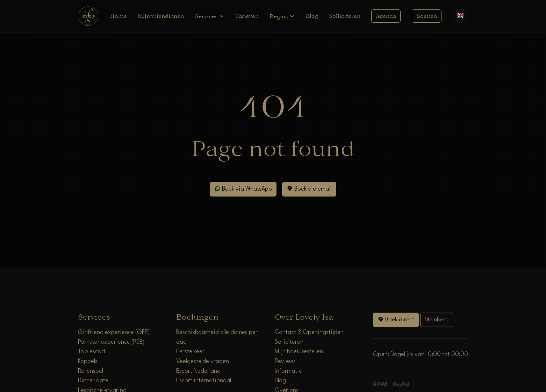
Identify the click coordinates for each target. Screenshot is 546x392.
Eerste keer (190, 352)
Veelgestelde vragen (203, 361)
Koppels (88, 361)
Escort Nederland (198, 371)
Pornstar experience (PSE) (111, 342)
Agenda (386, 16)
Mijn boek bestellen (299, 352)
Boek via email (309, 189)
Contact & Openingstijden (309, 332)
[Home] (88, 16)
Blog (312, 16)
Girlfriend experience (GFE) (114, 332)
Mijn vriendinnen (161, 16)
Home (118, 16)
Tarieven (247, 16)
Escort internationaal (204, 381)
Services (210, 16)
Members (436, 320)
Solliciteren (345, 16)
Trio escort (92, 352)
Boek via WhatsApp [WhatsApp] (243, 189)
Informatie (288, 371)
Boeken (427, 16)
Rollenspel (91, 371)
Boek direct (396, 319)
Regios (282, 16)
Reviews (285, 361)
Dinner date (93, 381)
